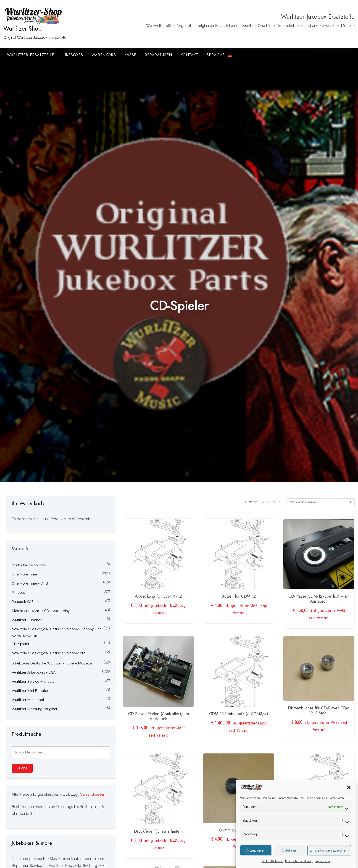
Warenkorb (104, 55)
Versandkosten (93, 794)
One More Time (24, 574)
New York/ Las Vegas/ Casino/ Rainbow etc (49, 653)
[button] (349, 793)
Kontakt (189, 55)
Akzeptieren (256, 856)
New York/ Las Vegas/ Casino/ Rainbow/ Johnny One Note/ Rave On (57, 633)
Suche (22, 768)
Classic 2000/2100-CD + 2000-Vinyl (41, 611)
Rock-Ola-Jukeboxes (29, 565)
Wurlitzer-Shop (22, 29)
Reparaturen (158, 55)
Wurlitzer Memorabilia (30, 700)
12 (263, 502)
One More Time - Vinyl (30, 583)
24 (269, 502)
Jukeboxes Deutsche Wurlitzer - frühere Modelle (52, 663)
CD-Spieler (20, 644)
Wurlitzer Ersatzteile (31, 55)
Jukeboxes (73, 55)
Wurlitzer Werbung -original (34, 709)
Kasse (130, 55)
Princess (18, 593)
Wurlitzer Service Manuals (33, 682)
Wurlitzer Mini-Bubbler (30, 691)
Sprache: (219, 55)
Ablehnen (289, 856)
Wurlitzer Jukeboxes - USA (34, 672)
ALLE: (277, 502)
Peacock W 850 (25, 602)
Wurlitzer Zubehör (27, 620)
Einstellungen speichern (329, 856)
